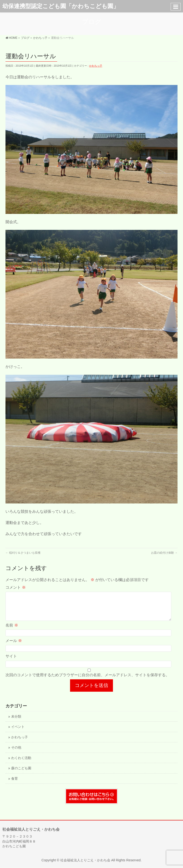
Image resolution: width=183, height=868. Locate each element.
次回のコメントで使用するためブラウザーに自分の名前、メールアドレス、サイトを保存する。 (87, 681)
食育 (15, 784)
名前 (12, 631)
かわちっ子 (96, 66)
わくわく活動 (21, 764)
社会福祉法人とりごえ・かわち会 (85, 860)
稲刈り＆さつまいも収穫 (23, 553)
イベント (18, 732)
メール (14, 646)
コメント (15, 587)
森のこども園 (21, 774)
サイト (11, 662)
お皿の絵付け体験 (164, 553)
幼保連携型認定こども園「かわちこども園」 (61, 6)
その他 (16, 753)
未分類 (16, 722)
